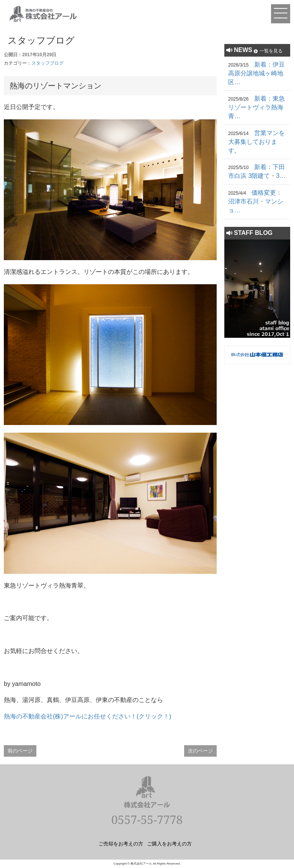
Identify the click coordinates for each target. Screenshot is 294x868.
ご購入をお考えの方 (169, 844)
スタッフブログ (47, 63)
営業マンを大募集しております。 (256, 142)
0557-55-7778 (147, 820)
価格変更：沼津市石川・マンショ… (256, 201)
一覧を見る (271, 51)
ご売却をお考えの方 (121, 844)
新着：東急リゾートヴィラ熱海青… (256, 107)
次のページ (200, 751)
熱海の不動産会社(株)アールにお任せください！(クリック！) (87, 716)
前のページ (20, 751)
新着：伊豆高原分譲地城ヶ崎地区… (256, 73)
